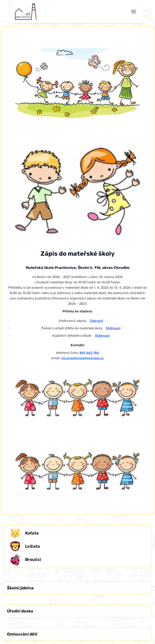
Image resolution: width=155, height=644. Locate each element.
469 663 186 (89, 353)
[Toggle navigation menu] (134, 12)
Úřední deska (20, 611)
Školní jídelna (20, 588)
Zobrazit (96, 321)
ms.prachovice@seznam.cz (82, 358)
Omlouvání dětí (22, 634)
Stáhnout (113, 328)
